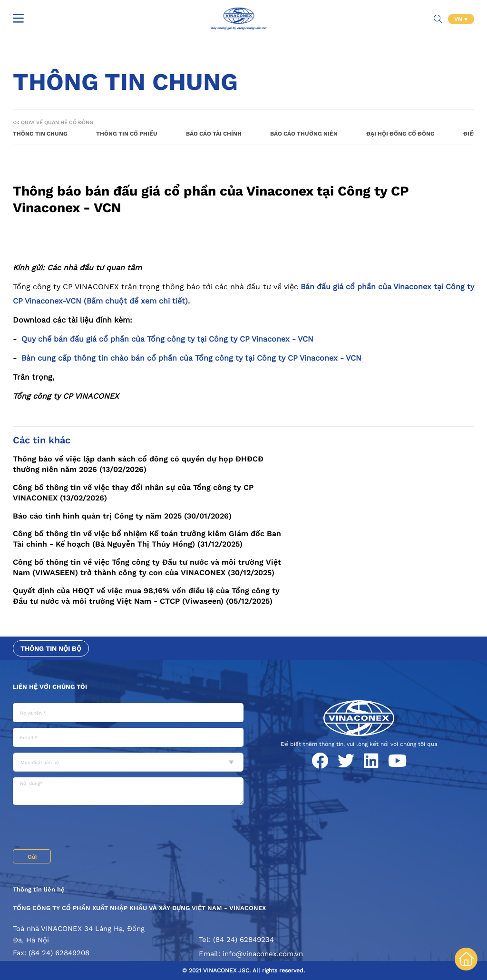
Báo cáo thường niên (304, 134)
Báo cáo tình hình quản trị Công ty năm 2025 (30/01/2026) (122, 516)
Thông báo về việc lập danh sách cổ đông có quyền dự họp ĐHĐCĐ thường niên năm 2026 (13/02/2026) (138, 464)
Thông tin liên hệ (39, 889)
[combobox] (128, 762)
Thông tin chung (40, 134)
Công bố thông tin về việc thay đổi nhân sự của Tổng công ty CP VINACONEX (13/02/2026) (133, 493)
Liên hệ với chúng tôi (50, 687)
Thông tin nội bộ (51, 648)
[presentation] (85, 828)
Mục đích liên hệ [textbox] (40, 762)
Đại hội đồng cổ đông (400, 134)
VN (459, 19)
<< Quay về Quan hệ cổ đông (53, 122)
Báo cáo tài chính (214, 134)
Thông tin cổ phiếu (127, 134)
